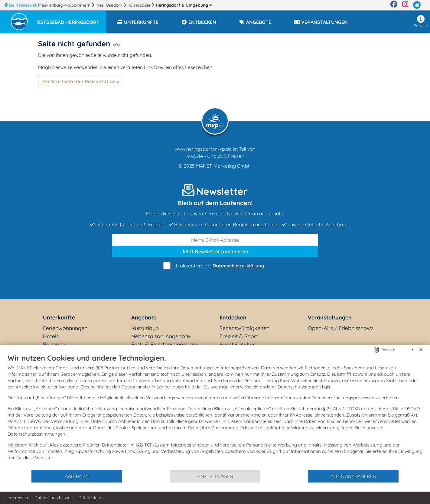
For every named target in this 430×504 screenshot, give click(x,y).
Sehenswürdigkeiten (244, 328)
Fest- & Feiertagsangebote (165, 344)
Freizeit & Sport (239, 336)
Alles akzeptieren (353, 476)
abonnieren (215, 251)
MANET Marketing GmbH (224, 166)
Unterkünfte (59, 317)
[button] (72, 19)
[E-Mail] (215, 240)
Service (421, 22)
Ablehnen (77, 476)
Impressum (19, 498)
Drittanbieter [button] (91, 498)
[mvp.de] (417, 5)
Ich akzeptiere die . (215, 266)
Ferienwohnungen (65, 328)
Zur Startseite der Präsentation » (81, 81)
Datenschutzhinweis (54, 498)
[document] (215, 411)
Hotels (51, 336)
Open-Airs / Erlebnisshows (341, 328)
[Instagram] (405, 5)
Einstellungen (215, 476)
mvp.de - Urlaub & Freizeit (215, 156)
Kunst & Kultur (237, 344)
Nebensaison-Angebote (161, 336)
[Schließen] (421, 350)
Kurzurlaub (145, 328)
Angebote (144, 317)
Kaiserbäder (140, 5)
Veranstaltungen (330, 317)
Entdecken (233, 317)
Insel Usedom (109, 5)
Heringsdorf (184, 5)
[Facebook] (394, 5)
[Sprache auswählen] (377, 349)
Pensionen (56, 344)
